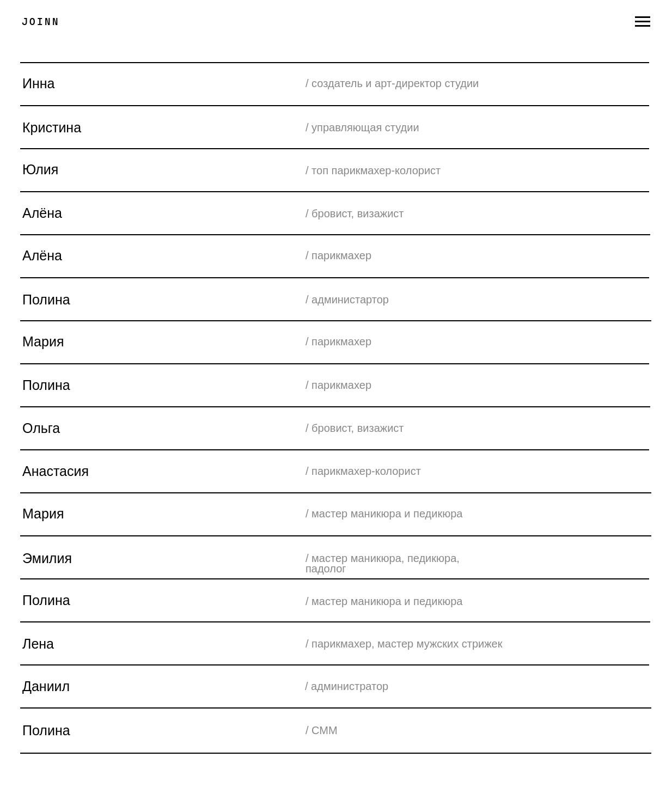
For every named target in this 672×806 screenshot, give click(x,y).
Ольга (41, 428)
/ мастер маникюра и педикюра (384, 514)
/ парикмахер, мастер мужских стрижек (404, 644)
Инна (39, 83)
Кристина (52, 127)
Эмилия (47, 558)
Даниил (46, 686)
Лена (38, 644)
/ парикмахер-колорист (363, 471)
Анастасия (56, 471)
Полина (46, 600)
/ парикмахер (338, 341)
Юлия (40, 169)
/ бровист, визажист (355, 428)
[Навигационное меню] (643, 22)
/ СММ (322, 730)
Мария (43, 514)
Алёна (42, 213)
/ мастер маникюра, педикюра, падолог (383, 563)
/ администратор (347, 686)
